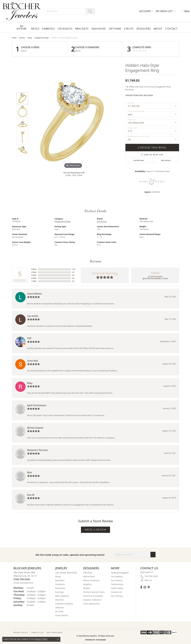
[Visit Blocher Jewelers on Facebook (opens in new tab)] (141, 587)
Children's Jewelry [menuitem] (64, 604)
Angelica (87, 584)
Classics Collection (92, 600)
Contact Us (116, 592)
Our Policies (117, 596)
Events (129, 29)
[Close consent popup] (58, 639)
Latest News (117, 588)
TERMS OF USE (37, 632)
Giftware (115, 29)
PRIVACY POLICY (21, 632)
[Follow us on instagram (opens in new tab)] (145, 587)
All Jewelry (22, 27)
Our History (117, 580)
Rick (30, 472)
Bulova (86, 588)
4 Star (34, 272)
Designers (144, 29)
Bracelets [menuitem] (60, 580)
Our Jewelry (117, 576)
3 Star (34, 275)
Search (24, 51)
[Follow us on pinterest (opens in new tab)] (149, 587)
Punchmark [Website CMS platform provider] (101, 640)
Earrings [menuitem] (59, 592)
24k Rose (88, 573)
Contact (171, 29)
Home (14, 38)
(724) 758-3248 (74, 175)
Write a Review (96, 530)
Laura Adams (35, 294)
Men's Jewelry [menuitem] (62, 596)
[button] (146, 11)
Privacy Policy (41, 639)
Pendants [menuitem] (60, 584)
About (158, 29)
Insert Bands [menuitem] (62, 615)
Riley (30, 383)
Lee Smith (33, 316)
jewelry (22, 38)
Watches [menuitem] (60, 600)
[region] (73, 124)
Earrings (48, 29)
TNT (29, 338)
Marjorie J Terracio (37, 450)
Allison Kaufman (91, 580)
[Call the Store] (22, 579)
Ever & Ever (102, 221)
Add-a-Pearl (89, 576)
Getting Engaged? (120, 573)
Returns (166, 161)
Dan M (31, 495)
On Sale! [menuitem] (59, 611)
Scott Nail (33, 361)
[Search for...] (65, 11)
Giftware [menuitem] (60, 608)
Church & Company (93, 596)
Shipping (139, 161)
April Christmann (37, 405)
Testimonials (117, 584)
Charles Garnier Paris (94, 592)
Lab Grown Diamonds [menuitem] (66, 573)
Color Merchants (91, 604)
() (74, 269)
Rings (35, 29)
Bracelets (82, 29)
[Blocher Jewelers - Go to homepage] (23, 11)
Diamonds (99, 29)
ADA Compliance (55, 632)
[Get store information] (23, 583)
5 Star (34, 269)
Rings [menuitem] (58, 576)
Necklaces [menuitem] (60, 588)
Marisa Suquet (35, 428)
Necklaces (65, 29)
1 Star (34, 281)
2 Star (34, 278)
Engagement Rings (42, 38)
